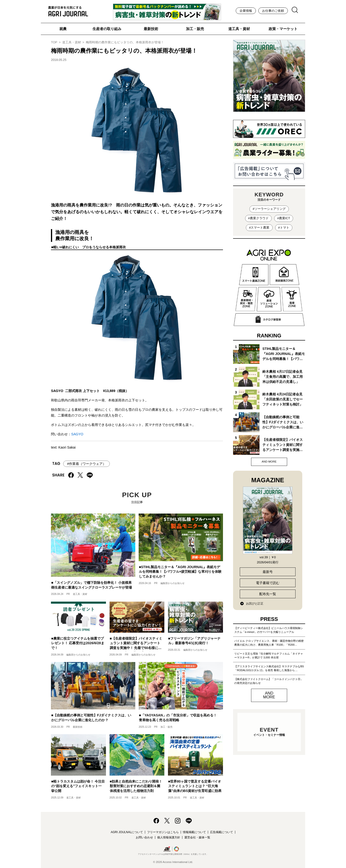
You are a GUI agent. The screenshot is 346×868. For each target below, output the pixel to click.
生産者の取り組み (107, 29)
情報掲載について (194, 832)
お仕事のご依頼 (273, 11)
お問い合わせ (144, 837)
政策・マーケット (283, 29)
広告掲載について (222, 832)
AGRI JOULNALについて (127, 832)
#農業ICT (284, 218)
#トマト (284, 228)
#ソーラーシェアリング (269, 209)
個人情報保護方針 (169, 837)
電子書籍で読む (268, 583)
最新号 (268, 572)
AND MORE (269, 462)
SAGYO (77, 434)
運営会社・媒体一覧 (197, 837)
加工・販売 (195, 29)
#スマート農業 (259, 228)
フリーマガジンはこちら (163, 832)
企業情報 (246, 11)
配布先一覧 (268, 594)
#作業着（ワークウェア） (86, 464)
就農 (63, 29)
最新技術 (151, 29)
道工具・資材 (239, 29)
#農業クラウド (258, 218)
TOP (54, 42)
